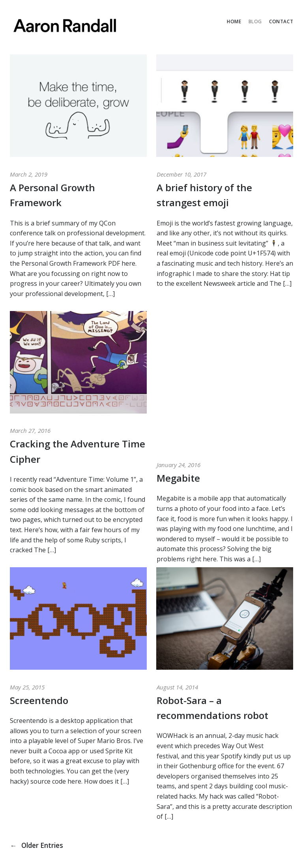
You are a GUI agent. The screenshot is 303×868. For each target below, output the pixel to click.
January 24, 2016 (179, 338)
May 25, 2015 (27, 687)
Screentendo (39, 700)
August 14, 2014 (177, 687)
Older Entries (39, 845)
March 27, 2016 (30, 430)
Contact (281, 21)
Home (234, 21)
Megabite (178, 351)
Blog (255, 21)
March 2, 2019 (29, 174)
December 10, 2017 (181, 174)
